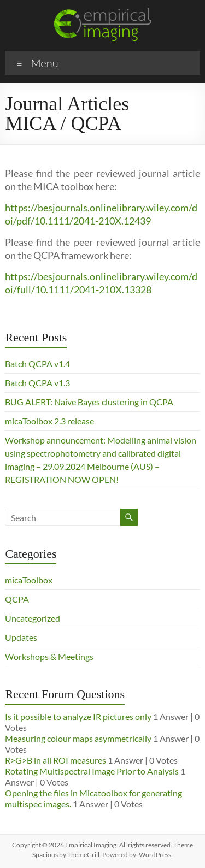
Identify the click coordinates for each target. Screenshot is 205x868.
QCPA (17, 599)
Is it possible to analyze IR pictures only (78, 716)
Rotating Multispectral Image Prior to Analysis (92, 771)
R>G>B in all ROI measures (55, 760)
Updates (21, 637)
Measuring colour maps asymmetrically (78, 738)
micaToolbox (29, 580)
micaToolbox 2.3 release (49, 421)
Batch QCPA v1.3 (37, 383)
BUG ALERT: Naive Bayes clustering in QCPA (89, 402)
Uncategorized (33, 618)
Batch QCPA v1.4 (37, 364)
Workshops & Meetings (49, 656)
